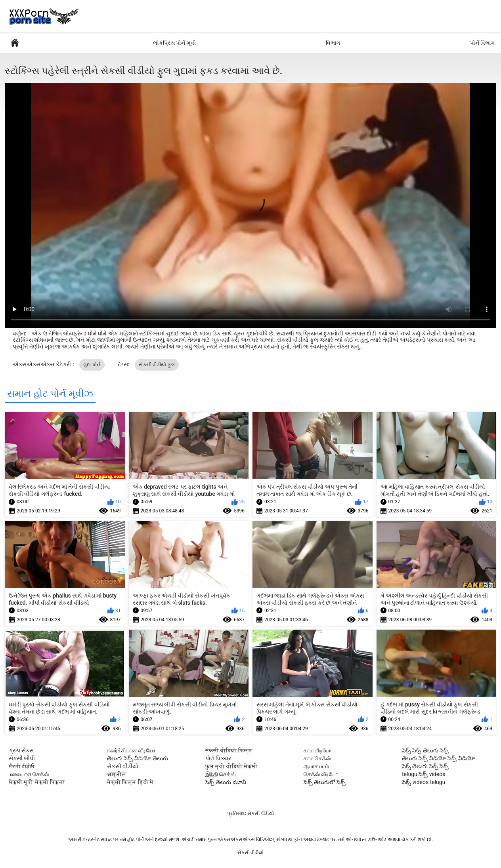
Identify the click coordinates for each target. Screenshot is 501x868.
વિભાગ (333, 43)
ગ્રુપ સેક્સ (21, 750)
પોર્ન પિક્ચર (218, 758)
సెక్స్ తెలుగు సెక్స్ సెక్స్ (425, 766)
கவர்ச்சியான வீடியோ (131, 750)
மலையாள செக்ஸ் (29, 774)
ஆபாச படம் (316, 766)
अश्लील (117, 774)
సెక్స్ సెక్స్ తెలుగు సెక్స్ (425, 750)
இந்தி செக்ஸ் (220, 774)
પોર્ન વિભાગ (482, 43)
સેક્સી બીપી (22, 758)
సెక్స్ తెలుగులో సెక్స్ (325, 782)
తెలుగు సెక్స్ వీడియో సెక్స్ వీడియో (439, 758)
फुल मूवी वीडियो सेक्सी (231, 766)
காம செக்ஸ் (317, 758)
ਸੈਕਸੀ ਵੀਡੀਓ (22, 766)
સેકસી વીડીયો (123, 766)
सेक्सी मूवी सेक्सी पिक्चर (37, 782)
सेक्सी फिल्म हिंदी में (130, 782)
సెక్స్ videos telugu (424, 782)
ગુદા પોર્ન (92, 365)
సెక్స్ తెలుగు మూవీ (226, 782)
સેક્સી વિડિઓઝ (15, 43)
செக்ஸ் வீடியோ (321, 774)
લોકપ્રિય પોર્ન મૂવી (174, 43)
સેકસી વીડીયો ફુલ (157, 365)
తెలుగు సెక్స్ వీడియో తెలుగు (138, 758)
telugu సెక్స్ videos (424, 774)
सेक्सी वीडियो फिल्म (229, 750)
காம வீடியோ (318, 750)
